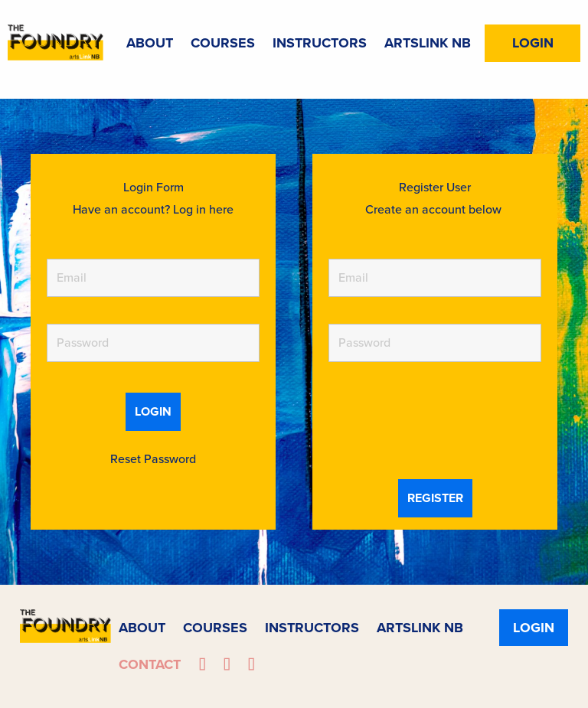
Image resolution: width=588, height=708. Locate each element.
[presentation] (445, 423)
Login (533, 43)
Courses (223, 43)
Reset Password (153, 459)
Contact (150, 664)
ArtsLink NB (428, 43)
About (150, 43)
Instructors (320, 43)
